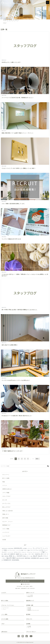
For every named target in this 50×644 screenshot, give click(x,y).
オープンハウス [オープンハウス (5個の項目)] (11, 550)
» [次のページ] (33, 459)
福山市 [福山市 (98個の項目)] (35, 556)
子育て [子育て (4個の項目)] (33, 554)
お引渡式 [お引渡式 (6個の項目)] (25, 548)
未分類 (4, 540)
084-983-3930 (26, 581)
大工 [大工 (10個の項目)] (30, 554)
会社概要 (29, 626)
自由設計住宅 (30, 596)
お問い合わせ (4, 632)
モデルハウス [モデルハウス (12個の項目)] (17, 552)
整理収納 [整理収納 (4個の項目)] (7, 556)
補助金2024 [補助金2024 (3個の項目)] (42, 558)
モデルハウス (29, 619)
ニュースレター (6, 536)
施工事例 (28, 614)
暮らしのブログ (6, 507)
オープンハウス (6, 503)
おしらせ (5, 500)
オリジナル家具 (5, 619)
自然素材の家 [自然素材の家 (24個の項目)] (35, 558)
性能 (4, 482)
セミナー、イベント (8, 522)
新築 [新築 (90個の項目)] (11, 556)
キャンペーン (6, 475)
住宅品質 (29, 608)
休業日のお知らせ (7, 489)
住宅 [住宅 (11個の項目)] (9, 554)
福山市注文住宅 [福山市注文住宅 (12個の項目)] (20, 558)
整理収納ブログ (6, 525)
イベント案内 (4, 614)
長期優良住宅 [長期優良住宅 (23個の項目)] (7, 560)
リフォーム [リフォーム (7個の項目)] (30, 552)
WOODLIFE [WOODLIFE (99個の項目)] (18, 548)
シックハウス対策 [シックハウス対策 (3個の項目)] (19, 550)
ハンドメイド (6, 532)
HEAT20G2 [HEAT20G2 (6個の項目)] (11, 548)
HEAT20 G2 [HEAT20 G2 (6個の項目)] (5, 548)
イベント (5, 485)
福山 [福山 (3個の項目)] (32, 556)
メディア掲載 (6, 493)
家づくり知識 (6, 478)
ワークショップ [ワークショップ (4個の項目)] (36, 552)
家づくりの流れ (5, 601)
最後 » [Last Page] (37, 459)
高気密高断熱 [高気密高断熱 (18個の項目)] (15, 560)
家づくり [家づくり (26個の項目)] (44, 554)
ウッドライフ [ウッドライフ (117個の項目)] (37, 548)
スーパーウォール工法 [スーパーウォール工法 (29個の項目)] (37, 550)
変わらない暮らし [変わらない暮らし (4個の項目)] (24, 554)
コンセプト (4, 593)
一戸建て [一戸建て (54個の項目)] (43, 552)
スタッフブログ (6, 496)
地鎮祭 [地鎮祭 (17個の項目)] (18, 554)
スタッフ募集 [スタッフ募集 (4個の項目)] (27, 550)
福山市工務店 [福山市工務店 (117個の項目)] (11, 558)
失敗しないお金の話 (8, 511)
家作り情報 (5, 518)
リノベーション (6, 608)
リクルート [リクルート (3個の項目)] (24, 552)
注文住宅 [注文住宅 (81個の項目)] (20, 556)
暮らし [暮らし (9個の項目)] (14, 556)
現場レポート (6, 514)
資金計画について (30, 601)
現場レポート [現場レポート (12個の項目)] (26, 556)
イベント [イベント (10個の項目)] (30, 548)
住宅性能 (29, 609)
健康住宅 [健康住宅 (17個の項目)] (13, 554)
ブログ (3, 624)
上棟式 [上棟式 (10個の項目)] (5, 554)
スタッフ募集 (6, 529)
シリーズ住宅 (30, 595)
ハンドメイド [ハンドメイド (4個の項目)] (10, 552)
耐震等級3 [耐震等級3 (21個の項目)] (28, 558)
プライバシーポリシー (31, 632)
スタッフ (29, 628)
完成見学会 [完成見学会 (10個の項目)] (38, 554)
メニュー (4, 609)
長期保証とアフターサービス (33, 610)
